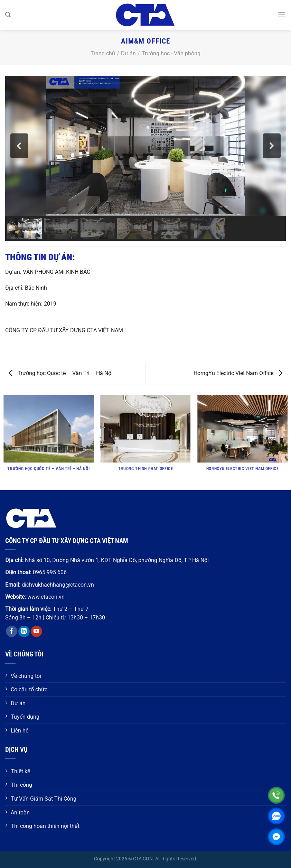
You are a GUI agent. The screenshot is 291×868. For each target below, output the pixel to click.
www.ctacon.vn (46, 597)
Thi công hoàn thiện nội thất (45, 826)
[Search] (8, 15)
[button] (19, 146)
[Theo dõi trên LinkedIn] (24, 632)
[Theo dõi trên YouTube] (36, 632)
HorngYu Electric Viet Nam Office (238, 373)
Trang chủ (103, 53)
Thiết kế (20, 771)
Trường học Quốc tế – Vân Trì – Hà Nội (61, 373)
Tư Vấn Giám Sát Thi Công (44, 799)
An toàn (20, 813)
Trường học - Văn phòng (171, 53)
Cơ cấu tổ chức (29, 689)
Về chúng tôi (26, 676)
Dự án (128, 53)
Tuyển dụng (25, 717)
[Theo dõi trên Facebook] (12, 632)
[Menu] (282, 15)
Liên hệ (20, 731)
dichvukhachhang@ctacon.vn (58, 585)
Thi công (21, 785)
